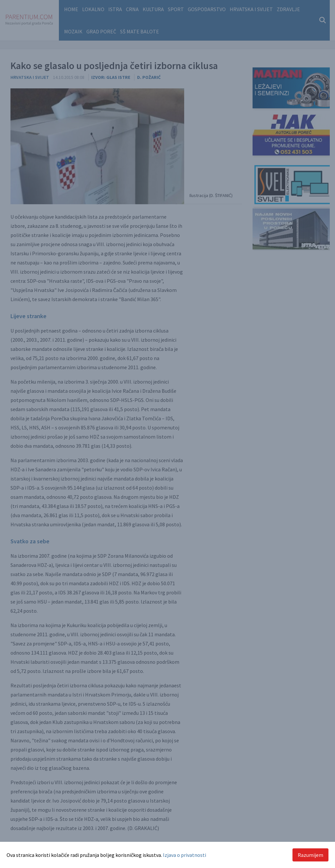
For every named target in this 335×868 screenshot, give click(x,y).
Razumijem (310, 855)
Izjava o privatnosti (185, 855)
